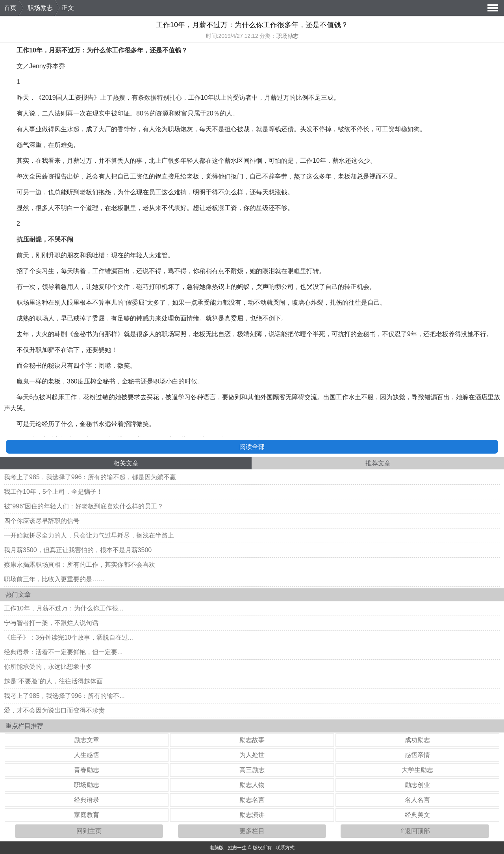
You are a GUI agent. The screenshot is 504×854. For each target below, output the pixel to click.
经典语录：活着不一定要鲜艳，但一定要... (63, 652)
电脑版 (217, 848)
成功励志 (417, 740)
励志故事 (252, 740)
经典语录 (87, 800)
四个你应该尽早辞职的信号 (42, 521)
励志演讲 (252, 815)
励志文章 (87, 740)
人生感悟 (87, 755)
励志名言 (252, 800)
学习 (184, 397)
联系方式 (285, 848)
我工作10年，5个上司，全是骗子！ (53, 492)
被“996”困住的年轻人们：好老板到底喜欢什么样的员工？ (84, 506)
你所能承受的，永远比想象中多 (48, 667)
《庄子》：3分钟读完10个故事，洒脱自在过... (69, 637)
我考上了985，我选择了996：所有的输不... (64, 696)
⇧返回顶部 (415, 831)
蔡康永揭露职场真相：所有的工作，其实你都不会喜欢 (80, 565)
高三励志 (252, 770)
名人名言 (417, 800)
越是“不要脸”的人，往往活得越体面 (53, 681)
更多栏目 (252, 831)
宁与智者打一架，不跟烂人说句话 (51, 623)
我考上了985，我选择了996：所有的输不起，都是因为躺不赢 (90, 477)
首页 (10, 8)
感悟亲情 (417, 755)
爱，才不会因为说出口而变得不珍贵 (54, 710)
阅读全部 (252, 447)
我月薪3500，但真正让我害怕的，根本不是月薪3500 (78, 550)
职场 (23, 302)
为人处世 (252, 755)
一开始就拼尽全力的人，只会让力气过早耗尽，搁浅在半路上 (89, 535)
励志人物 (252, 785)
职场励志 (40, 8)
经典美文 (417, 815)
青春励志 (87, 770)
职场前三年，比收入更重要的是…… (54, 579)
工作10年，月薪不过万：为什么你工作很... (64, 608)
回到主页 (89, 831)
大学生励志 (417, 770)
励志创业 (417, 785)
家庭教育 (87, 815)
